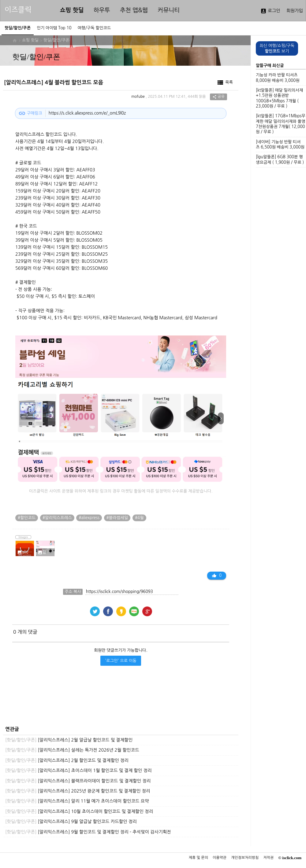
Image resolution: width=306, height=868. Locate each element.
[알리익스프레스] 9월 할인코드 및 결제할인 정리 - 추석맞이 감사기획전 (88, 832)
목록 (225, 82)
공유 (218, 97)
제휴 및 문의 (198, 858)
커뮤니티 (169, 10)
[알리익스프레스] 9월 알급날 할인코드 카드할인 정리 (71, 822)
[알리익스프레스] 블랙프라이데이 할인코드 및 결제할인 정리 (78, 781)
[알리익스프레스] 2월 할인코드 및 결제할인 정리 (67, 760)
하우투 (102, 10)
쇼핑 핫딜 (72, 10)
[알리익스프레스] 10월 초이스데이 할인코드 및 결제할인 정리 (79, 811)
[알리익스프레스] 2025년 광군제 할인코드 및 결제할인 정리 (78, 791)
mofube (138, 97)
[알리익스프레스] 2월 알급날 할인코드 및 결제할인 (69, 740)
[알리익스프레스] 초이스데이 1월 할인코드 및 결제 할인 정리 (78, 771)
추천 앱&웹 (134, 10)
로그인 (270, 11)
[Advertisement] (119, 701)
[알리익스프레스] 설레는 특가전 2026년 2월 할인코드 (72, 750)
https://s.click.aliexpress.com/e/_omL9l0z (87, 113)
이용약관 (220, 858)
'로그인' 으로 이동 (121, 661)
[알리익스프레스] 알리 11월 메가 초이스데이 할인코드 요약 (77, 801)
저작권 (268, 858)
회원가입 (295, 11)
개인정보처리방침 (245, 858)
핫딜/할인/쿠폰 (56, 40)
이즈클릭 (18, 10)
